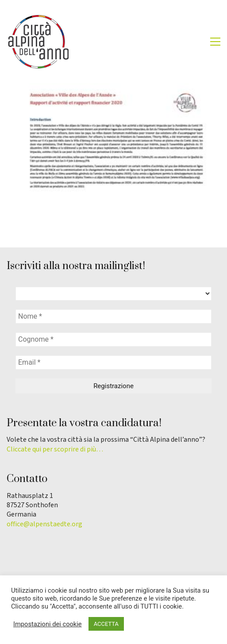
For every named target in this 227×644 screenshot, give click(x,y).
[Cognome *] (113, 339)
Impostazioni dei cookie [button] (48, 624)
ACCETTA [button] (106, 624)
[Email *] (113, 362)
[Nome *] (113, 316)
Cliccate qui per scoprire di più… (55, 449)
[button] (215, 42)
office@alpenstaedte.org (44, 524)
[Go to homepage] (38, 42)
